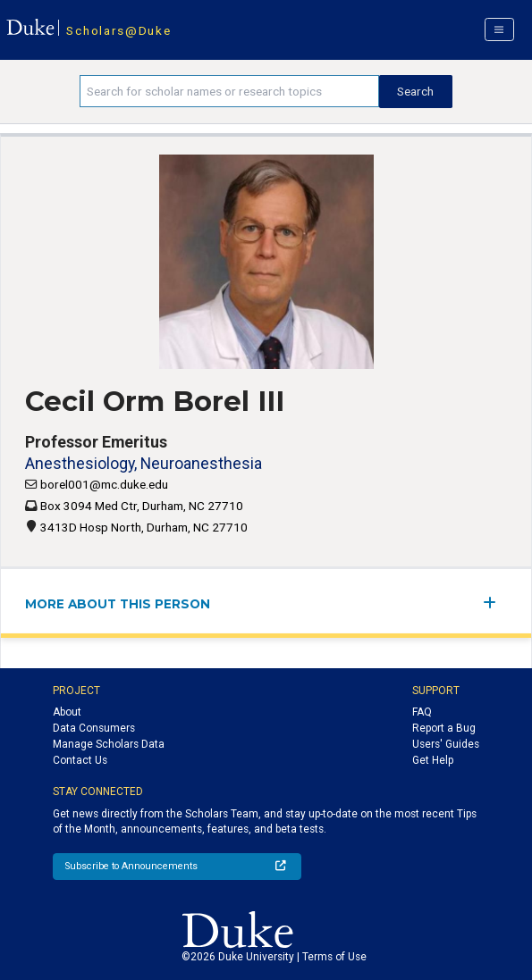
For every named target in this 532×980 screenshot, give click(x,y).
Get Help (433, 760)
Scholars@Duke (118, 30)
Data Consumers (94, 728)
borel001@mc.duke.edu (104, 484)
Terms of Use (334, 957)
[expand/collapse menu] (495, 603)
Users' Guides (446, 744)
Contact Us (80, 760)
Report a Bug (444, 728)
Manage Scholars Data (109, 744)
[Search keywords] (229, 91)
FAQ (422, 712)
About (67, 712)
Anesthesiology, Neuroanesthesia (144, 463)
